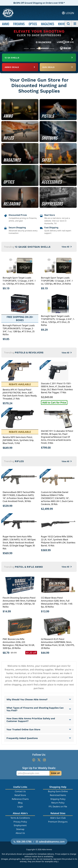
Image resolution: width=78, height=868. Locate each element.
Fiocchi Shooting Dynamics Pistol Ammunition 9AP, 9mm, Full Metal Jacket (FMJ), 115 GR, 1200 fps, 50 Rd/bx (19, 602)
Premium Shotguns (58, 822)
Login (20, 806)
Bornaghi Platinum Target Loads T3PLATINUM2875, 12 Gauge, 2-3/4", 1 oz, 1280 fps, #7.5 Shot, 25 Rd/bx (19, 330)
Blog (20, 803)
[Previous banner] (6, 39)
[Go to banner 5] (52, 49)
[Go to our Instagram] (44, 760)
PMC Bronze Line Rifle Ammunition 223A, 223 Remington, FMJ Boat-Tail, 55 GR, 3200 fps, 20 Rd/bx (19, 644)
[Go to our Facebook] (34, 760)
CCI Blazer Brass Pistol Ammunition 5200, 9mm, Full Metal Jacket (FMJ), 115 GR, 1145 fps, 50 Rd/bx (57, 602)
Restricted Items (58, 795)
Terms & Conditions (20, 818)
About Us (20, 833)
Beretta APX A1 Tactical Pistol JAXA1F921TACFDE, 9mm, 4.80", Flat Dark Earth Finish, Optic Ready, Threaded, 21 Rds (20, 394)
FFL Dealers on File (58, 806)
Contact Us (20, 791)
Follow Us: (39, 755)
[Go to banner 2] (33, 49)
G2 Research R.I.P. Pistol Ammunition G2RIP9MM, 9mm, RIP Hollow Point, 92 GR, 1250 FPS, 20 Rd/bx (58, 644)
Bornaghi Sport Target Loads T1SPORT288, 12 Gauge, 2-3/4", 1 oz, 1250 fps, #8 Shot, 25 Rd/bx (57, 281)
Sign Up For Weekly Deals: (39, 768)
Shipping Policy (58, 799)
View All (67, 247)
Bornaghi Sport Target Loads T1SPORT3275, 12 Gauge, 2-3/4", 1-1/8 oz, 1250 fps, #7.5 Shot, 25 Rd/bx (58, 321)
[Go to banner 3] (39, 49)
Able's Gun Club (58, 818)
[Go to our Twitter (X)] (39, 760)
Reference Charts (20, 799)
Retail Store (20, 795)
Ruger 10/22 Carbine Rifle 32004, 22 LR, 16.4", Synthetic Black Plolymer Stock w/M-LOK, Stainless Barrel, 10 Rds (58, 541)
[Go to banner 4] (45, 49)
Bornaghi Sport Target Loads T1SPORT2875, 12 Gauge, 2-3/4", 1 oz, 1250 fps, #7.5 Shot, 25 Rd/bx (19, 281)
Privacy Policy (20, 822)
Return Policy (58, 803)
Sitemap (20, 829)
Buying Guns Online (58, 791)
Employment (20, 825)
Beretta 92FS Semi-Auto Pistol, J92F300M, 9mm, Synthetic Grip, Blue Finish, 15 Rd (18, 440)
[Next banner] (72, 39)
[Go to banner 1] (26, 49)
